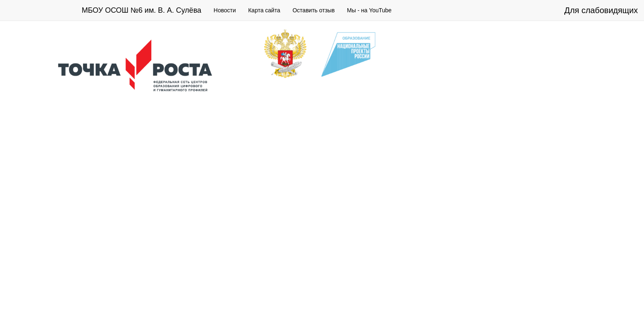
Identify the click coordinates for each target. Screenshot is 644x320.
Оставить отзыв (314, 10)
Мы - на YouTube (369, 10)
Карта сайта (264, 10)
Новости (225, 10)
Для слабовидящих (601, 10)
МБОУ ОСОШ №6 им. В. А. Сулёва (141, 10)
